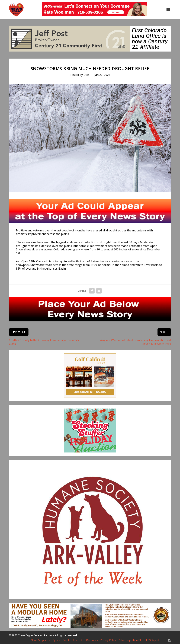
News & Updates (40, 640)
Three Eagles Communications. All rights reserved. (48, 635)
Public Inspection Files (131, 640)
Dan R (87, 75)
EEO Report (153, 640)
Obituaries (92, 640)
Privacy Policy (108, 640)
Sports (56, 640)
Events (67, 640)
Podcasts (78, 640)
